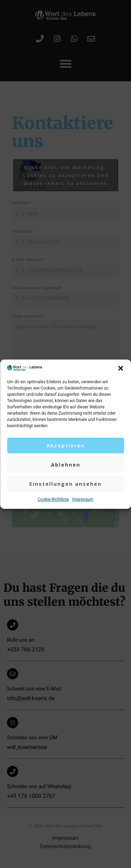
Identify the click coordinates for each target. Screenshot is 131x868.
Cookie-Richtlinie (53, 499)
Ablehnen (66, 465)
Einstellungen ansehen (65, 484)
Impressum (83, 499)
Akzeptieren (66, 445)
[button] (121, 368)
